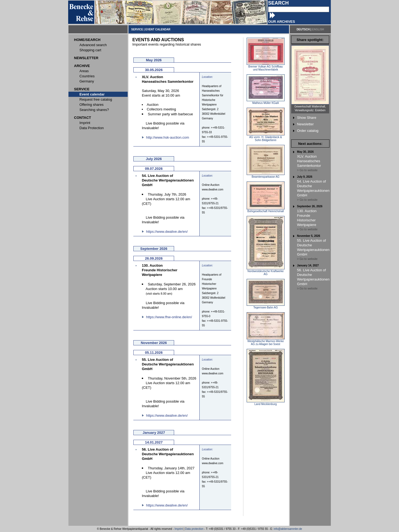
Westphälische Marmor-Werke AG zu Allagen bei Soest (266, 341)
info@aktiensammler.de (288, 529)
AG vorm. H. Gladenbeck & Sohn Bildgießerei (266, 137)
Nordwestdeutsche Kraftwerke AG (266, 271)
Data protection (194, 529)
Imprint (179, 529)
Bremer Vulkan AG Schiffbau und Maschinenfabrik (266, 67)
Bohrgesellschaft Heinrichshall (266, 210)
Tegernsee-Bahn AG (266, 306)
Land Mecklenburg (266, 403)
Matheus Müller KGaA (266, 102)
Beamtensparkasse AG (266, 176)
